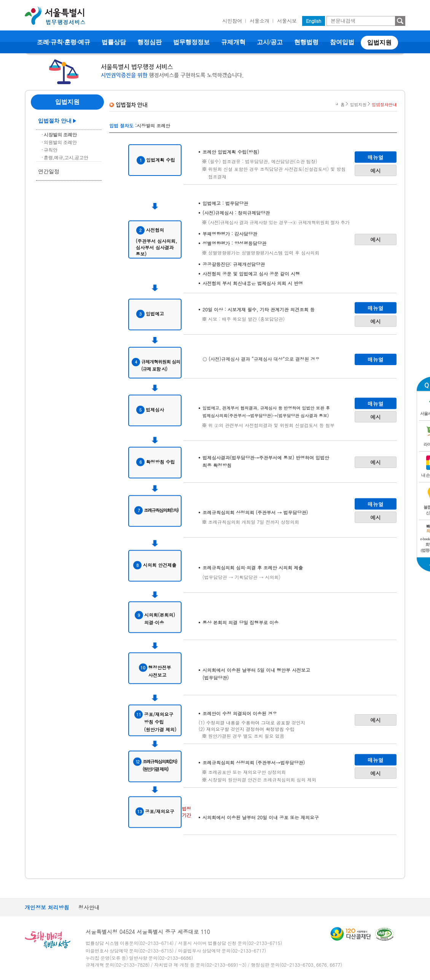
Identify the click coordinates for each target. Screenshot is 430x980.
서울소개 (260, 21)
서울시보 (287, 21)
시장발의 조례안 (60, 135)
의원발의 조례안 (60, 142)
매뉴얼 (376, 157)
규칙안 (51, 150)
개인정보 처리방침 (47, 907)
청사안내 (89, 907)
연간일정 (49, 172)
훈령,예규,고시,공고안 (66, 158)
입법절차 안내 (55, 121)
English (314, 21)
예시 (376, 170)
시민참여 (232, 21)
